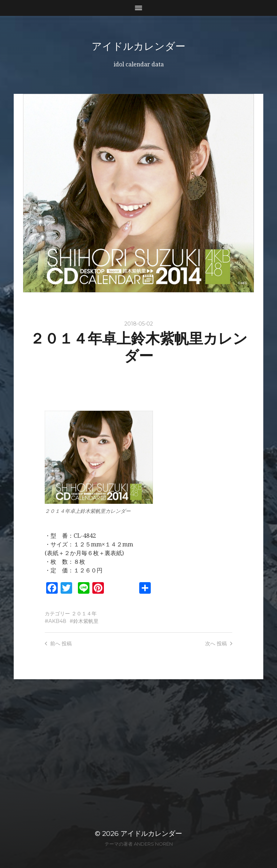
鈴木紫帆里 (86, 621)
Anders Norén (153, 844)
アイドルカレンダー (138, 46)
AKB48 (57, 621)
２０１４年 (84, 614)
